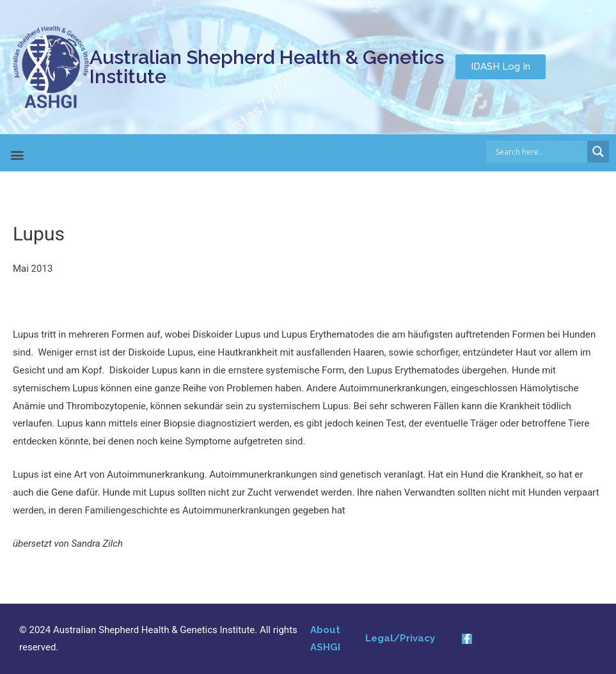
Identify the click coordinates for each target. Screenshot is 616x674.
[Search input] (540, 152)
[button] (501, 67)
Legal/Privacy (400, 638)
